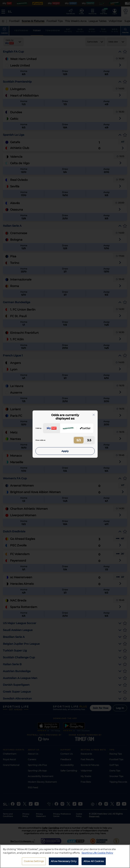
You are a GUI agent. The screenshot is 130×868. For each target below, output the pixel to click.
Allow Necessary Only (64, 863)
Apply (65, 451)
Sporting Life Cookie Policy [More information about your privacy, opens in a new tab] (97, 855)
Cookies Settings (34, 863)
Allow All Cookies (94, 863)
